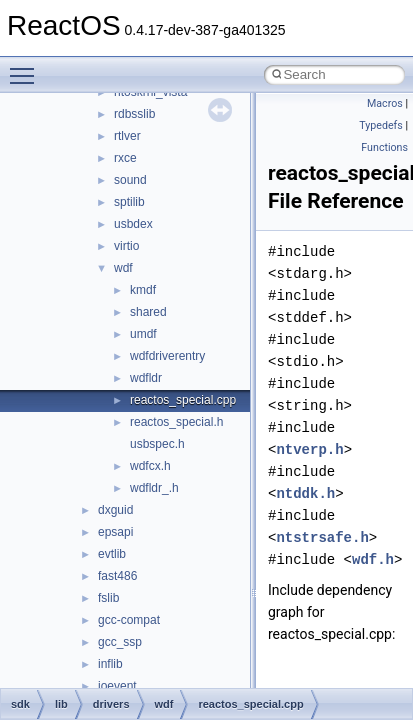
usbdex (133, 224)
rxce (125, 158)
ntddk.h (305, 493)
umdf (143, 334)
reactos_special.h (176, 422)
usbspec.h (157, 444)
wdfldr (146, 378)
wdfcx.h (150, 466)
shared (148, 312)
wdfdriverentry (167, 356)
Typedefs (381, 125)
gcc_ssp (120, 642)
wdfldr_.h (154, 488)
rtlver (127, 136)
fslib (108, 598)
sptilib (129, 202)
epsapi (115, 532)
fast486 (117, 576)
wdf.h (373, 559)
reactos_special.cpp (183, 400)
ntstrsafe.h (322, 537)
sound (130, 180)
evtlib (112, 554)
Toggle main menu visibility (27, 67)
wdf (123, 268)
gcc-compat (129, 620)
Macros (385, 103)
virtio (126, 246)
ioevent (117, 686)
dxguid (115, 510)
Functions (384, 147)
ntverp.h (309, 449)
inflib (110, 664)
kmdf (143, 290)
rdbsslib (134, 114)
